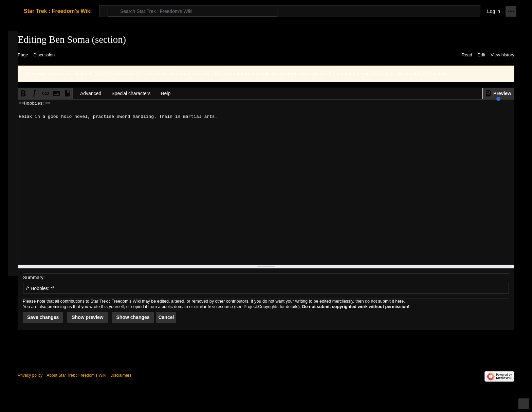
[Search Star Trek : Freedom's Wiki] (192, 11)
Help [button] (166, 93)
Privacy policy (30, 375)
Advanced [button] (91, 93)
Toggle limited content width (525, 407)
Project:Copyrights (261, 307)
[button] (498, 93)
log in (243, 74)
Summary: (34, 277)
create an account (276, 74)
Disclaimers (121, 375)
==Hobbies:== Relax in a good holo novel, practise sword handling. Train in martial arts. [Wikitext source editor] (266, 182)
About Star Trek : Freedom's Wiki (76, 375)
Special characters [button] (131, 93)
